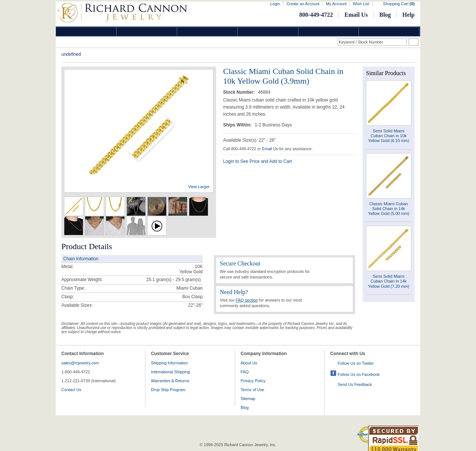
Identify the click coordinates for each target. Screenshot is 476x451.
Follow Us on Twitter (356, 363)
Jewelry (268, 31)
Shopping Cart (399, 4)
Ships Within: (238, 125)
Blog (385, 15)
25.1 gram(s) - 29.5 (165, 280)
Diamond (86, 31)
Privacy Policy (253, 381)
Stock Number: (240, 92)
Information (329, 31)
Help (409, 15)
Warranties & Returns (170, 381)
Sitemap (248, 399)
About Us (249, 363)
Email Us (356, 15)
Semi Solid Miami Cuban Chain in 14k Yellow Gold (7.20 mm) (389, 281)
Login (275, 4)
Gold (147, 31)
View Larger (199, 187)
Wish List (361, 4)
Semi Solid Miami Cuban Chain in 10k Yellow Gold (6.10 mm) (389, 136)
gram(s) (173, 280)
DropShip (389, 31)
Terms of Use (253, 390)
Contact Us (71, 390)
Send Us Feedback (355, 384)
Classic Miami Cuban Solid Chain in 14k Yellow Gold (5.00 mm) (389, 209)
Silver (208, 31)
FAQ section (247, 300)
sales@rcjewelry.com (80, 363)
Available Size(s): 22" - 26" (250, 140)
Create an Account (303, 4)
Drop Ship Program (168, 390)
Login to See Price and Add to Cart (258, 161)
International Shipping (170, 372)
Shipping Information (169, 363)
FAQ (245, 372)
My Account (336, 4)
